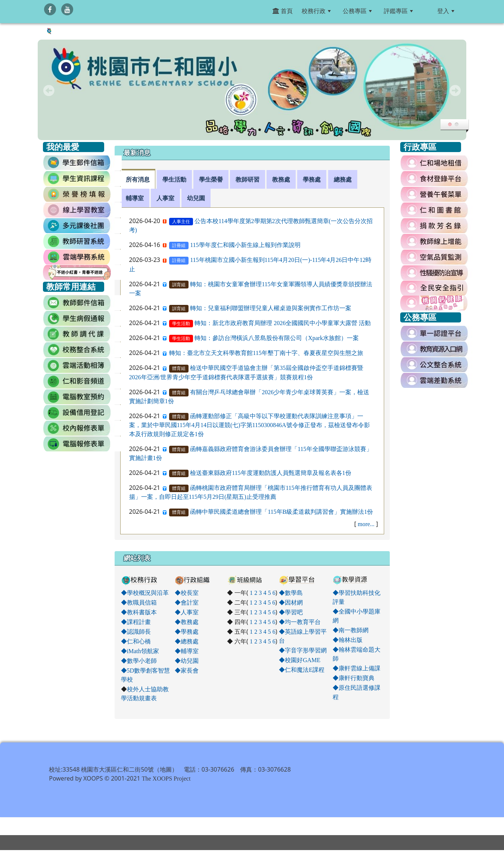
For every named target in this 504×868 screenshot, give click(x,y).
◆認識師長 (136, 631)
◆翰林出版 (348, 640)
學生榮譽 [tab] (211, 179)
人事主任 (181, 222)
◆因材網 (291, 602)
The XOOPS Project (166, 796)
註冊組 (179, 245)
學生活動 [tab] (174, 179)
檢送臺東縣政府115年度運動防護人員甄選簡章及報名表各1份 (270, 473)
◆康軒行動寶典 (354, 678)
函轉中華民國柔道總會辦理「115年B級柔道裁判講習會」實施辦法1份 (281, 512)
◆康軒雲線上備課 (357, 668)
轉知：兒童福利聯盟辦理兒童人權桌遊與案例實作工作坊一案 (271, 308)
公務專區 (357, 11)
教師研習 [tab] (248, 179)
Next (455, 90)
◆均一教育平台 (300, 622)
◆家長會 (187, 670)
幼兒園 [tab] (196, 198)
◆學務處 (187, 631)
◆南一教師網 (351, 630)
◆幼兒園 (187, 661)
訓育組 (179, 285)
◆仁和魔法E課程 (302, 670)
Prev (49, 90)
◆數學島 (291, 593)
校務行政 (316, 11)
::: (426, 11)
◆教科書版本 (139, 612)
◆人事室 (187, 612)
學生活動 (181, 324)
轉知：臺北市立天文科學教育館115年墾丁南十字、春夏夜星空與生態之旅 (266, 353)
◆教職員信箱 (139, 602)
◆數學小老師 (139, 661)
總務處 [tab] (343, 179)
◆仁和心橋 (136, 641)
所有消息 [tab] (138, 179)
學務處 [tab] (312, 179)
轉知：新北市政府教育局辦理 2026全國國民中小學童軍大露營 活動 (283, 323)
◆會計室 (187, 602)
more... (366, 524)
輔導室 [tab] (135, 198)
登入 (446, 11)
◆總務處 (187, 641)
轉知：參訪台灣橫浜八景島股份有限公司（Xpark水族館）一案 (277, 338)
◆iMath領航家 (140, 651)
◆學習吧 (291, 612)
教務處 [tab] (281, 179)
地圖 (166, 787)
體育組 (179, 368)
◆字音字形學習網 (303, 650)
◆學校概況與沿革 (145, 593)
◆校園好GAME (300, 660)
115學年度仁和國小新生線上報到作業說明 (245, 245)
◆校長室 (187, 593)
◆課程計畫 (136, 622)
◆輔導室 (187, 651)
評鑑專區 (398, 11)
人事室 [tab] (165, 198)
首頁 (283, 11)
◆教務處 (187, 622)
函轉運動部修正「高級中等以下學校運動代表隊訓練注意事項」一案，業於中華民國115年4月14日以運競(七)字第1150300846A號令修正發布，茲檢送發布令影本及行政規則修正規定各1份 (250, 425)
